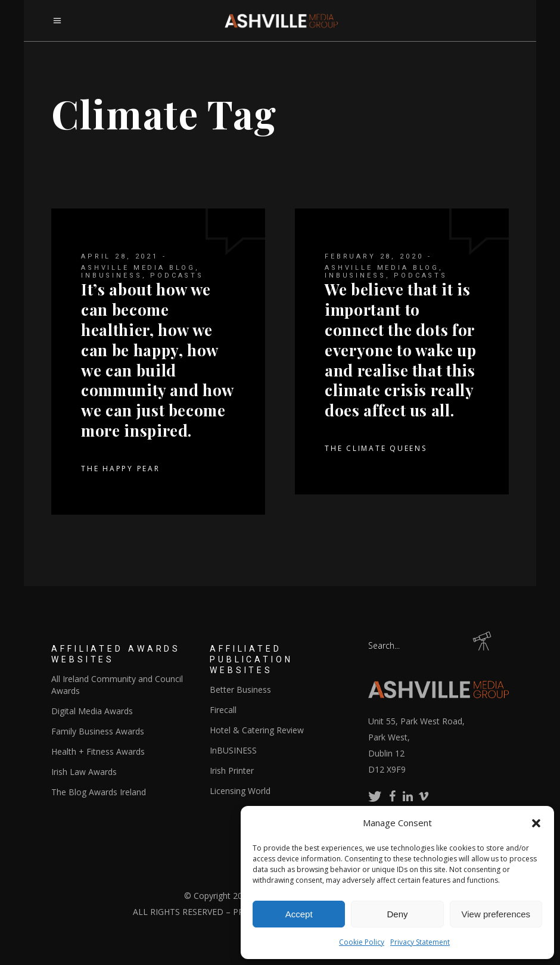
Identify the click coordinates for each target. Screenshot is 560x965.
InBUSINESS (112, 276)
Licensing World (240, 791)
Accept (299, 914)
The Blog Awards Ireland (99, 792)
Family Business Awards (98, 731)
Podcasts (177, 276)
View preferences (496, 914)
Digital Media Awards (92, 711)
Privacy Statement (420, 942)
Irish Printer (232, 771)
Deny (397, 914)
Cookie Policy (362, 942)
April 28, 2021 (120, 256)
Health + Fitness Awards (98, 751)
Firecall (223, 710)
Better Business (240, 689)
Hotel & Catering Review (257, 730)
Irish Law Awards (84, 772)
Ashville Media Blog (138, 268)
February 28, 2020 (374, 256)
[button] (536, 823)
